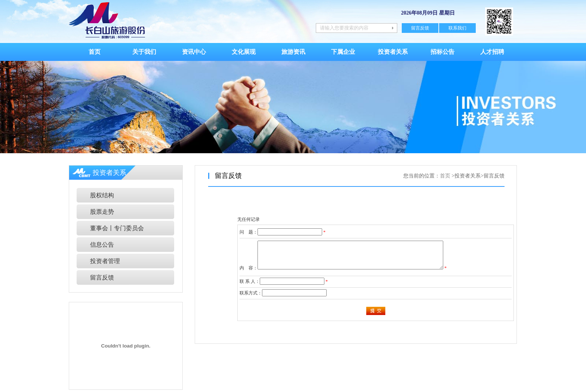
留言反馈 (420, 28)
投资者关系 (393, 52)
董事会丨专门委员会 (117, 228)
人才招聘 (492, 52)
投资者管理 (105, 261)
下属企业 (343, 52)
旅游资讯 (293, 52)
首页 (95, 52)
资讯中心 (194, 52)
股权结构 (102, 195)
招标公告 (442, 52)
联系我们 (457, 28)
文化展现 (244, 52)
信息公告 (102, 245)
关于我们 (144, 52)
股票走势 (102, 212)
